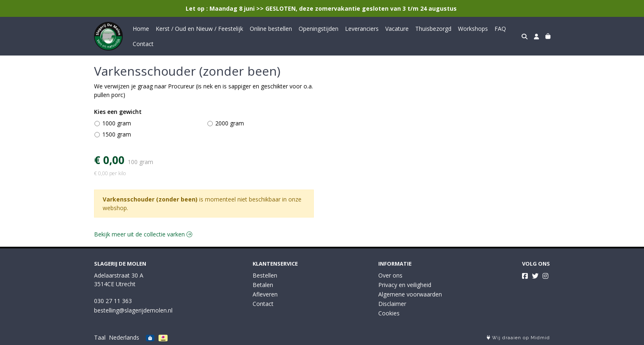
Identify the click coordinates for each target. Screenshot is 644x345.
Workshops (473, 29)
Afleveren (265, 294)
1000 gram (117, 123)
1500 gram (117, 134)
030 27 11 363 (113, 301)
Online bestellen (271, 29)
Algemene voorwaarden (410, 294)
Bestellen (265, 275)
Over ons (390, 275)
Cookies (389, 313)
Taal (100, 337)
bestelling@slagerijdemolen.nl (133, 310)
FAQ (500, 29)
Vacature (397, 29)
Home (141, 29)
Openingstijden (319, 29)
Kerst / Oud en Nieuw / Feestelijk (199, 29)
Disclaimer (392, 304)
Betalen (263, 285)
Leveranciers (362, 29)
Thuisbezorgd (433, 29)
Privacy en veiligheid (405, 285)
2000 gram (230, 123)
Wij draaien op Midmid (518, 338)
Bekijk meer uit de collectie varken (143, 234)
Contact (143, 44)
